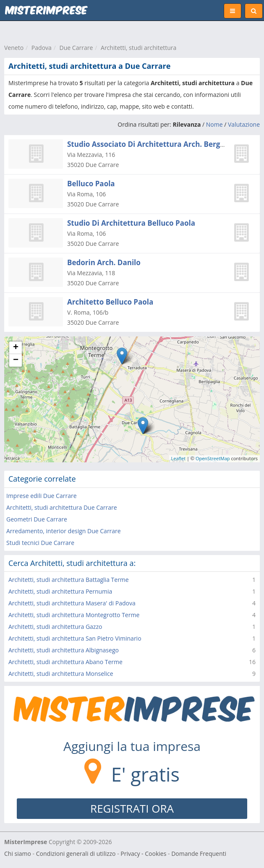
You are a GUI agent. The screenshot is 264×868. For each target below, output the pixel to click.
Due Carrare (76, 48)
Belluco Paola (91, 184)
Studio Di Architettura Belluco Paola (131, 223)
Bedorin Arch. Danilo (104, 262)
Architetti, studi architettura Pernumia (60, 591)
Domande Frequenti (199, 854)
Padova (42, 48)
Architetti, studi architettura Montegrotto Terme (74, 615)
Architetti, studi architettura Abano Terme (65, 662)
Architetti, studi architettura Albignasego (64, 650)
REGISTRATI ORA (132, 808)
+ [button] (16, 348)
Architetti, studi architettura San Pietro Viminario (75, 638)
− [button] (16, 360)
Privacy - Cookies (143, 854)
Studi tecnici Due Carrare (40, 543)
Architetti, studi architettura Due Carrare (62, 507)
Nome (214, 124)
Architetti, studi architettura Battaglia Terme (69, 580)
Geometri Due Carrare (37, 519)
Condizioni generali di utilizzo (76, 854)
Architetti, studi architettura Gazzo (55, 627)
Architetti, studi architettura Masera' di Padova (72, 603)
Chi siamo (18, 854)
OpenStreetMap (213, 458)
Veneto (14, 48)
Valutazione (244, 124)
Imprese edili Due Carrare (42, 496)
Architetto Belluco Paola (110, 302)
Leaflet (179, 458)
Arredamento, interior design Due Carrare (64, 531)
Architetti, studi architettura (139, 48)
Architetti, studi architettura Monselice (61, 674)
